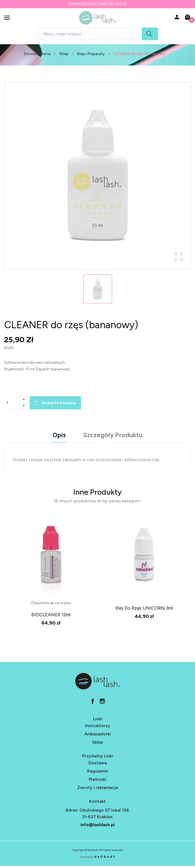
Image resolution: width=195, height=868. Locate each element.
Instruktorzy (98, 726)
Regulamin (98, 771)
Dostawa (98, 763)
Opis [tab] (59, 435)
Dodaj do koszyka (59, 403)
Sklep (98, 742)
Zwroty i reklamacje (98, 788)
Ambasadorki (98, 734)
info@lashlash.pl (98, 825)
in (102, 701)
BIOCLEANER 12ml (51, 615)
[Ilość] (12, 403)
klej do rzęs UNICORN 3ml (144, 608)
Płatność (98, 779)
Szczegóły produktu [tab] (113, 435)
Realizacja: (98, 857)
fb (93, 701)
